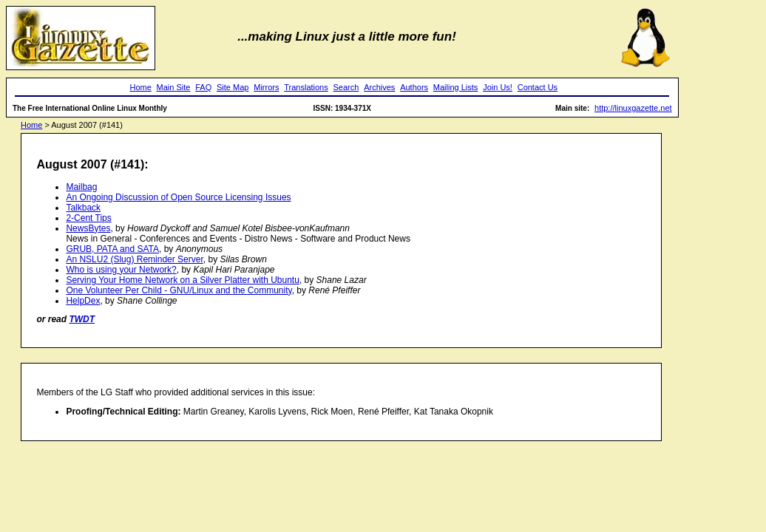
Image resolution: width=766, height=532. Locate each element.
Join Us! (498, 87)
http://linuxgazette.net (633, 108)
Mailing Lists (456, 87)
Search (346, 87)
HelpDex (83, 301)
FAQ (203, 87)
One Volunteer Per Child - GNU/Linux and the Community (179, 290)
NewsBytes (88, 228)
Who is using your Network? (121, 270)
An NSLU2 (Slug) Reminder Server (134, 259)
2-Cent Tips (88, 218)
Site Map (233, 87)
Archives (379, 87)
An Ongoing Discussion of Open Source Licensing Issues (178, 197)
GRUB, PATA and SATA (112, 249)
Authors (414, 87)
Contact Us (538, 87)
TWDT (82, 319)
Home (140, 87)
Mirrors (266, 87)
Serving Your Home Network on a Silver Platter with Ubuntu (183, 280)
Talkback (83, 208)
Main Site (174, 87)
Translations (306, 87)
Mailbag (81, 187)
